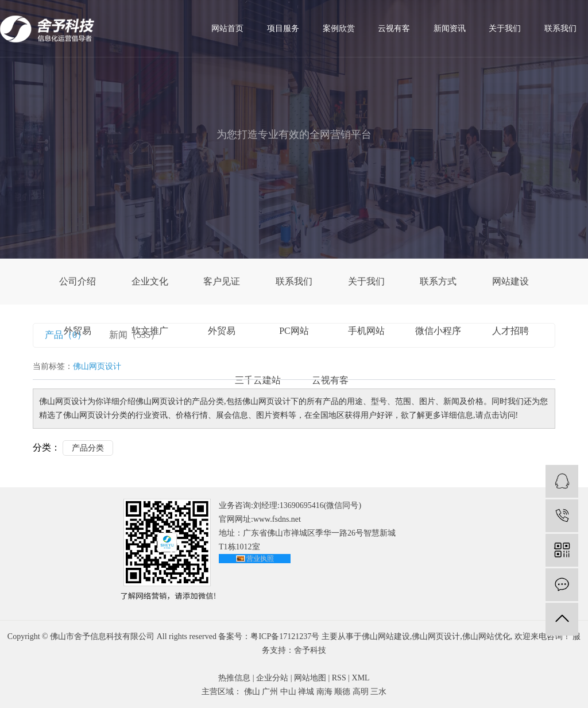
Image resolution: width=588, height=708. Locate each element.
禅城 (306, 692)
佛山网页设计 (436, 636)
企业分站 (272, 678)
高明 (361, 692)
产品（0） (65, 335)
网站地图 (310, 678)
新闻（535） (134, 335)
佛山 (252, 692)
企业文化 (150, 281)
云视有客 (394, 28)
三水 (378, 692)
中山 (288, 692)
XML (361, 678)
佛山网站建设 (386, 636)
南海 (324, 692)
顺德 (342, 692)
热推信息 (234, 678)
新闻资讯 (450, 28)
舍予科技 (310, 650)
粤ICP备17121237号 (285, 636)
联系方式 (438, 281)
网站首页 (227, 28)
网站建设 (510, 281)
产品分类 (88, 448)
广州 (270, 692)
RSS (339, 678)
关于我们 (505, 28)
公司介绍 (78, 281)
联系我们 (560, 28)
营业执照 (260, 559)
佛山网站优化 (486, 636)
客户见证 (222, 281)
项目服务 (283, 28)
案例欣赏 (339, 28)
